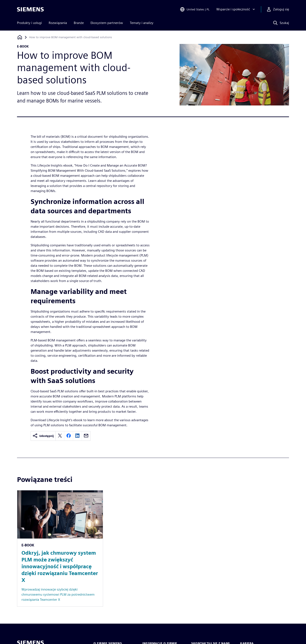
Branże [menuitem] (79, 23)
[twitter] (60, 436)
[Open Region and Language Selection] (195, 9)
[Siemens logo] (30, 9)
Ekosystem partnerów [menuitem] (107, 23)
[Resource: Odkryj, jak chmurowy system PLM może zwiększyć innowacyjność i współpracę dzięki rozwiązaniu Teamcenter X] (60, 548)
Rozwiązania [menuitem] (58, 23)
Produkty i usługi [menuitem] (29, 23)
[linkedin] (77, 436)
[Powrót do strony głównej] (20, 37)
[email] (86, 436)
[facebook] (69, 436)
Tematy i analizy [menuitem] (142, 23)
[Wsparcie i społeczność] (236, 9)
